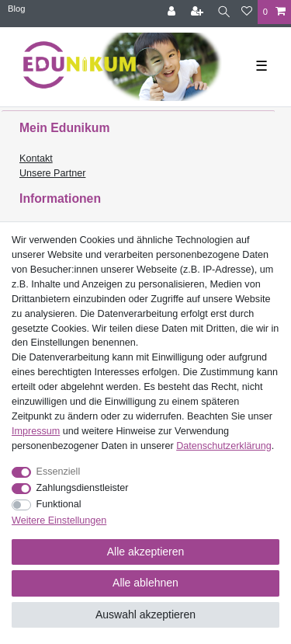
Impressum (36, 431)
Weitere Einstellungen (59, 520)
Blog (16, 9)
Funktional (59, 504)
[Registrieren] (199, 12)
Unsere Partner (52, 173)
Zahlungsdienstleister (83, 488)
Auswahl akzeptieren (145, 614)
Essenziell (59, 472)
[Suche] (224, 12)
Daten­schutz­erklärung (224, 446)
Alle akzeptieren (146, 552)
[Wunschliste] (247, 12)
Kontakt (36, 158)
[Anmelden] (173, 12)
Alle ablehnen (145, 583)
